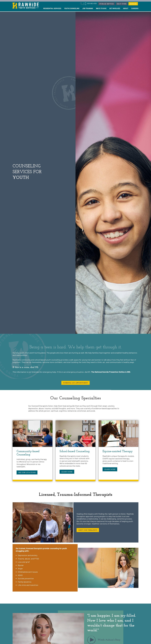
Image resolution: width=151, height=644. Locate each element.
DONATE (133, 4)
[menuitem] (52, 8)
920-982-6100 (92, 3)
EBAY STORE (122, 4)
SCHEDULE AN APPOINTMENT (75, 383)
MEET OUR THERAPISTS (88, 530)
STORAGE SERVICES (106, 4)
